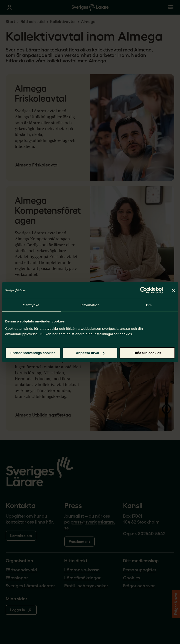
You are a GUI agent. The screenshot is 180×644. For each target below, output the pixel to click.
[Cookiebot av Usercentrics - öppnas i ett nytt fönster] (143, 290)
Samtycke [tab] (31, 305)
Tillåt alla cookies (147, 353)
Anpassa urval (90, 353)
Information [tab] (90, 305)
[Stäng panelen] (173, 290)
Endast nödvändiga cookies (33, 353)
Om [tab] (149, 305)
